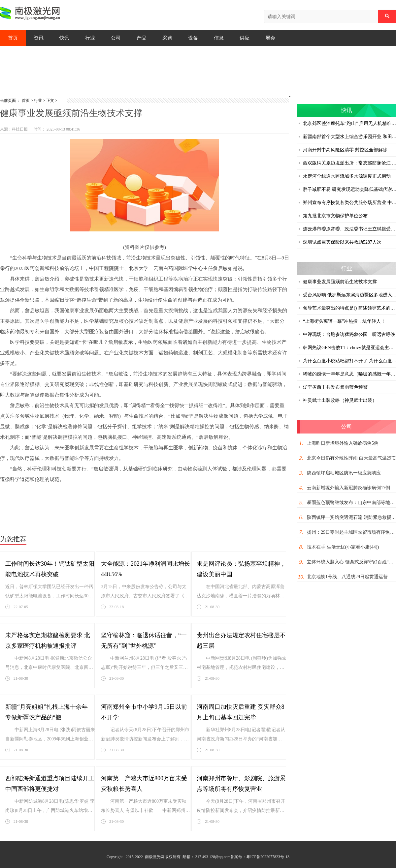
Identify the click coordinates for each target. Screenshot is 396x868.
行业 (90, 38)
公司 (116, 38)
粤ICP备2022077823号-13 (268, 857)
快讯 (64, 38)
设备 (193, 38)
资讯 (39, 38)
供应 (245, 38)
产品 (142, 38)
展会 (270, 38)
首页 (13, 38)
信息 (219, 38)
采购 (167, 38)
